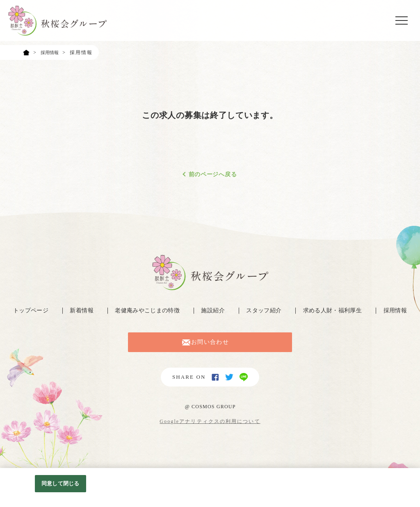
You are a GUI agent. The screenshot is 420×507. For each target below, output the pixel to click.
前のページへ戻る (213, 174)
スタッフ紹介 (264, 311)
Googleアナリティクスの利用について (210, 430)
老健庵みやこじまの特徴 (146, 311)
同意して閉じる (60, 483)
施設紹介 (213, 311)
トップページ (28, 311)
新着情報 (79, 311)
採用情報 (398, 311)
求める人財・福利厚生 (335, 311)
